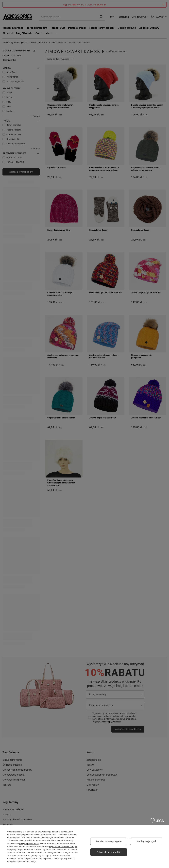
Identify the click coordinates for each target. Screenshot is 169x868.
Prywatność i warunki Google (63, 847)
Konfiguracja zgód (146, 841)
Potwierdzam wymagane (109, 841)
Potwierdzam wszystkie (109, 852)
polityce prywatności (29, 844)
